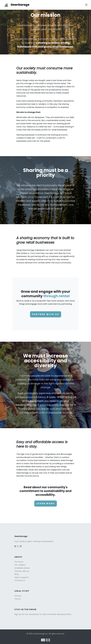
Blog (16, 574)
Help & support (22, 577)
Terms (18, 599)
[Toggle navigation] (86, 5)
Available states (22, 568)
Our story (19, 562)
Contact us (20, 580)
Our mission (20, 565)
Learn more (46, 503)
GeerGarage (16, 5)
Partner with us (46, 314)
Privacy (18, 596)
